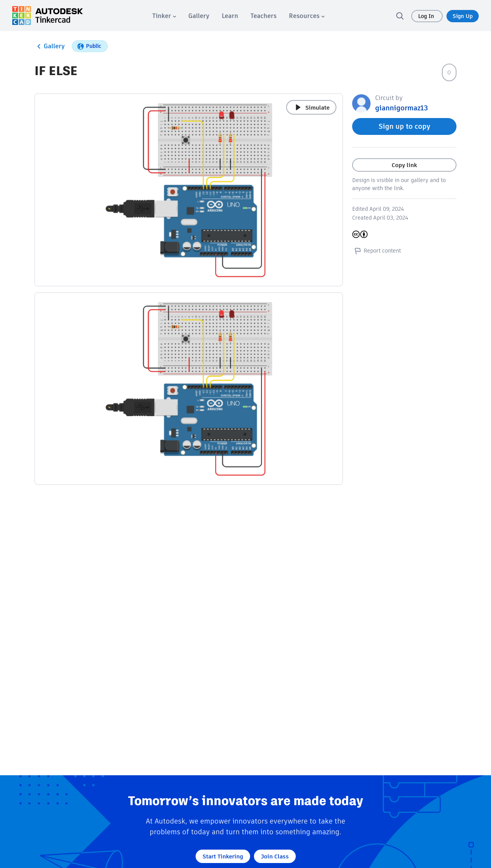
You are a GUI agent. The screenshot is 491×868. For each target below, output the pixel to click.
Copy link (404, 165)
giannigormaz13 (402, 108)
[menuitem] (164, 16)
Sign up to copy (404, 126)
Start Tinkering (223, 856)
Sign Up (463, 16)
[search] (400, 16)
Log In (427, 16)
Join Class (275, 856)
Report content (376, 251)
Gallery (50, 46)
